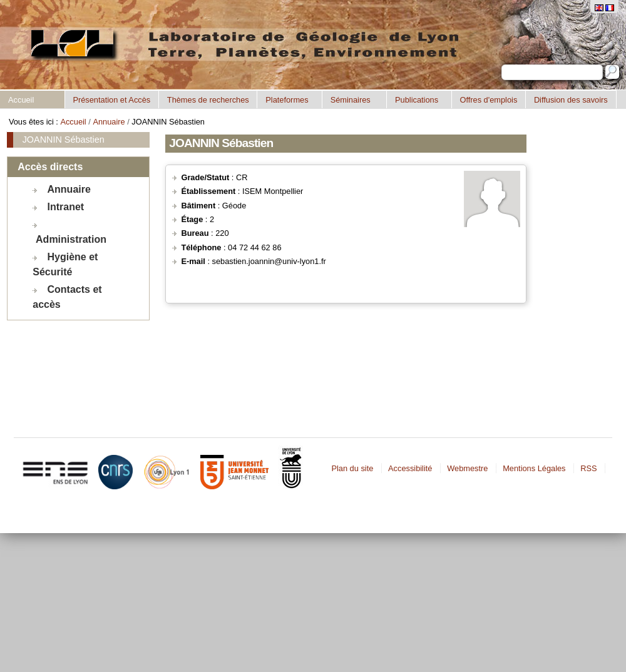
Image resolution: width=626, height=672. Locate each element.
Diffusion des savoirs (571, 100)
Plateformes (287, 100)
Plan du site (352, 468)
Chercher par (501, 64)
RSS (588, 468)
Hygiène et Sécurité (65, 264)
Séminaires (351, 100)
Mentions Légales (534, 468)
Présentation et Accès (111, 100)
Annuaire (109, 122)
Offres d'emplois (488, 100)
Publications (417, 100)
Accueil (21, 100)
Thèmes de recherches (208, 100)
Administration (71, 239)
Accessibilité (410, 468)
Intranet (66, 207)
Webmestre (467, 468)
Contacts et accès (67, 297)
